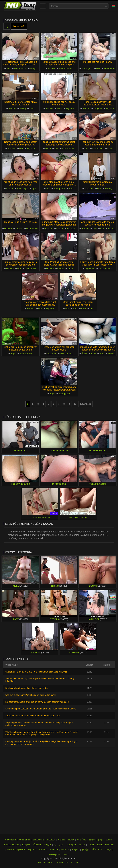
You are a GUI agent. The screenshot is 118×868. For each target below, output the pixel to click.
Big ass (112, 229)
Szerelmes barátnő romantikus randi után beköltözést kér (33, 716)
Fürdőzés (89, 189)
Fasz (83, 309)
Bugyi (13, 354)
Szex (110, 149)
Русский (21, 850)
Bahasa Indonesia (105, 845)
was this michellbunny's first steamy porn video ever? (31, 695)
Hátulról (51, 68)
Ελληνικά (26, 845)
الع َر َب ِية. (59, 845)
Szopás (10, 189)
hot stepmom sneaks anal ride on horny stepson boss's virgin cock (37, 702)
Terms (51, 862)
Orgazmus (90, 269)
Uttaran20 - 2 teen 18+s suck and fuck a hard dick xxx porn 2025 (36, 672)
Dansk (66, 854)
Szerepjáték (98, 149)
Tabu (32, 109)
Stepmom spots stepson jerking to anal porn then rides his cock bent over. (41, 709)
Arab (102, 354)
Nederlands (24, 840)
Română (42, 850)
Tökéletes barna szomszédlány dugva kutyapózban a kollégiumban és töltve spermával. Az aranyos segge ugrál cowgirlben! (42, 733)
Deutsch (51, 840)
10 (75, 404)
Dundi (48, 149)
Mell (8, 68)
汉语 (100, 840)
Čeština (37, 845)
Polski (91, 845)
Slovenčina (11, 840)
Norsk (71, 840)
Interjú (33, 68)
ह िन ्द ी (97, 850)
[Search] (106, 6)
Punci (59, 109)
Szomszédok (68, 149)
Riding (23, 109)
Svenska (54, 850)
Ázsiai (84, 354)
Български (54, 854)
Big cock (70, 109)
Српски (62, 840)
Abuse (60, 862)
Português (71, 845)
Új (7, 26)
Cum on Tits (31, 269)
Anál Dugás (23, 189)
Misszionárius (65, 68)
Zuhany (108, 189)
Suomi (109, 840)
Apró (34, 189)
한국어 (92, 840)
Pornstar (12, 149)
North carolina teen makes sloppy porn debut (27, 688)
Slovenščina (39, 840)
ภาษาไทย (81, 840)
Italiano (10, 850)
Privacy (41, 862)
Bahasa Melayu (11, 845)
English (76, 850)
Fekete (61, 269)
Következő (86, 404)
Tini (91, 309)
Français (65, 850)
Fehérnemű (109, 68)
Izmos (70, 269)
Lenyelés (98, 109)
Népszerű (19, 26)
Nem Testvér (32, 229)
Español (32, 850)
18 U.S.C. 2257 (73, 862)
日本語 (85, 850)
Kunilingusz (87, 68)
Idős (56, 149)
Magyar (47, 845)
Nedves (111, 354)
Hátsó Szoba (20, 68)
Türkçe (108, 850)
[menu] (43, 6)
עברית (82, 845)
